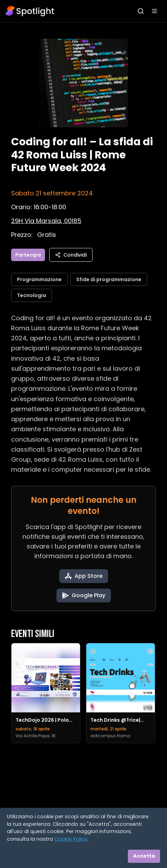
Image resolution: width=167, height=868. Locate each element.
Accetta (144, 856)
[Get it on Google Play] (84, 595)
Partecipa (28, 255)
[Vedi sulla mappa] (46, 221)
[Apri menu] (155, 11)
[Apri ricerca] (141, 11)
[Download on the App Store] (84, 576)
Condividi (71, 255)
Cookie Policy (71, 839)
